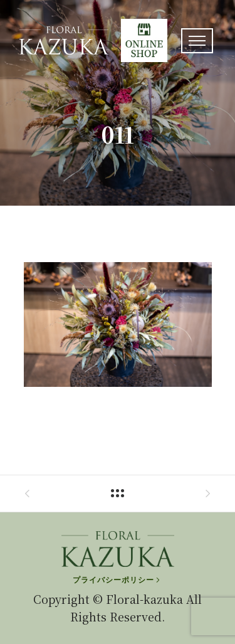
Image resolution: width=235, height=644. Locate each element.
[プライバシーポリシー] (118, 580)
